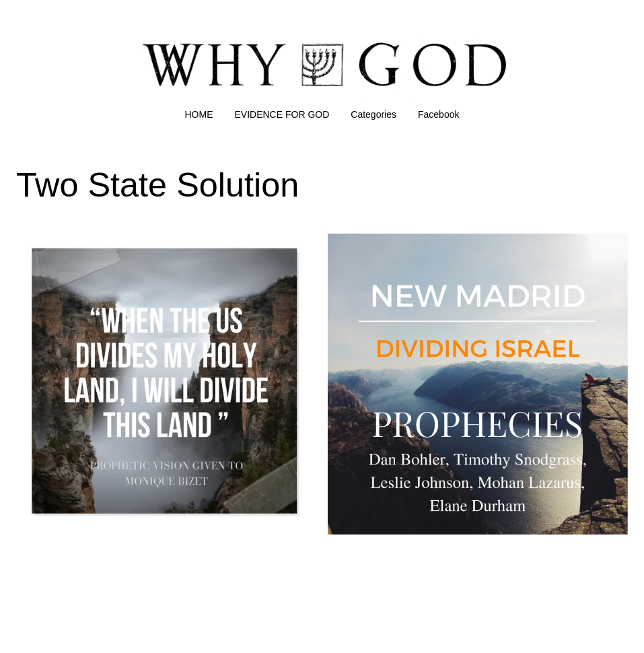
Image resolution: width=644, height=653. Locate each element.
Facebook (438, 114)
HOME (199, 114)
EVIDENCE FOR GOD (282, 114)
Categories (373, 114)
